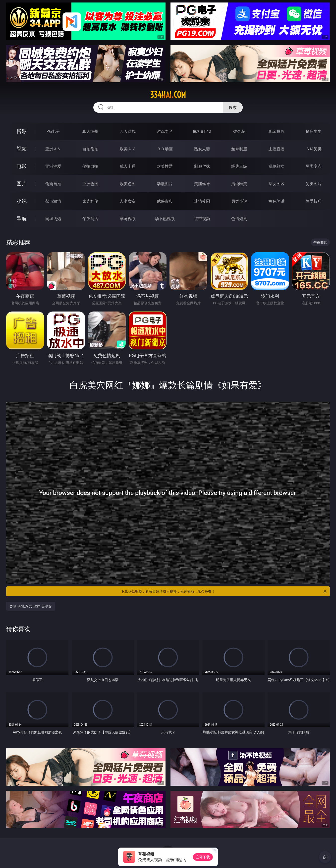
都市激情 (53, 201)
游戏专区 (165, 131)
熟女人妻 (202, 149)
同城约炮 (53, 219)
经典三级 (239, 166)
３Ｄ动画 (165, 149)
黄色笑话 (277, 201)
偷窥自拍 (53, 184)
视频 (22, 149)
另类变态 (314, 166)
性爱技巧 (314, 201)
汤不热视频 (165, 219)
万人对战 (128, 131)
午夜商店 (90, 219)
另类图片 (314, 184)
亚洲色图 (90, 184)
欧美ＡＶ (128, 149)
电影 (22, 166)
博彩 (22, 131)
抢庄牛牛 (314, 131)
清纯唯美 (239, 184)
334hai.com (168, 95)
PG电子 (53, 131)
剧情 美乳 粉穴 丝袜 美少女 (31, 606)
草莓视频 (128, 219)
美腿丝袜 (202, 184)
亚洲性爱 (53, 166)
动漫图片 (165, 184)
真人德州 (90, 131)
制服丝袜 (202, 166)
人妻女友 (128, 201)
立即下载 (203, 857)
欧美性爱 (165, 166)
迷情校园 (202, 201)
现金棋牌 (277, 131)
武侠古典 (165, 201)
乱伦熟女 (277, 166)
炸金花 (239, 131)
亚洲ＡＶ (53, 149)
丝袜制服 (239, 149)
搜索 (233, 107)
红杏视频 (202, 219)
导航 (22, 218)
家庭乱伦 (90, 201)
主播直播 (277, 149)
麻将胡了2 (202, 131)
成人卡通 (128, 166)
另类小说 (239, 201)
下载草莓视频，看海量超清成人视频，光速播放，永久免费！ (224, 591)
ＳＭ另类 (314, 149)
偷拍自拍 (90, 166)
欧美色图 (128, 184)
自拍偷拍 (90, 149)
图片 (22, 184)
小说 (22, 201)
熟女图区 (277, 184)
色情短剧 (239, 219)
